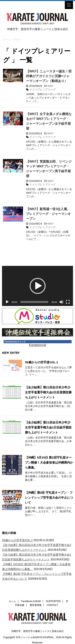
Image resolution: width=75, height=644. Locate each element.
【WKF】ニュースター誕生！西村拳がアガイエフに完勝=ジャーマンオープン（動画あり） (49, 76)
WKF (51, 86)
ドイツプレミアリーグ (43, 90)
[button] (38, 286)
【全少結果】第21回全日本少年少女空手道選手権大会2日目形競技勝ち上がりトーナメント (48, 392)
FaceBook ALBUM (31, 595)
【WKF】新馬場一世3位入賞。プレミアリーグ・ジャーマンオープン (48, 214)
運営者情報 (36, 599)
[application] (37, 286)
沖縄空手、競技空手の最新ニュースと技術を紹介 (38, 625)
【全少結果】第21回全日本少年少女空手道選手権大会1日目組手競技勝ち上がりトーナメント (48, 427)
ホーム (12, 595)
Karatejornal (37, 345)
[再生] (7, 302)
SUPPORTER (53, 595)
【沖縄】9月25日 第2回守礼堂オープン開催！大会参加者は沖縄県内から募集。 (49, 462)
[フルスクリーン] (68, 302)
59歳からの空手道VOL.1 (41, 362)
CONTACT (52, 599)
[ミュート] (61, 302)
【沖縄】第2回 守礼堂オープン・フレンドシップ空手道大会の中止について (49, 498)
